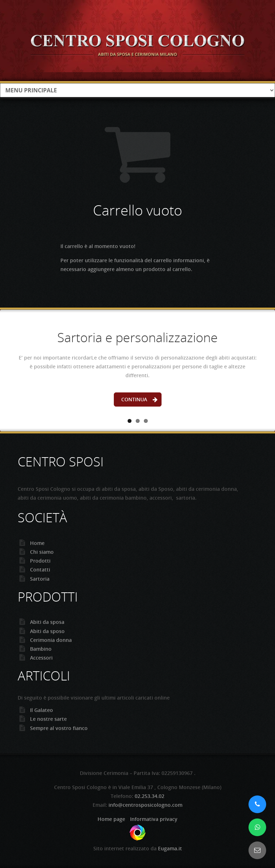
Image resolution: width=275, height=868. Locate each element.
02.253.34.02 (150, 796)
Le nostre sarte (48, 719)
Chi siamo (42, 552)
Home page (111, 819)
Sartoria (40, 579)
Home (37, 543)
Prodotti (40, 561)
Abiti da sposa (47, 622)
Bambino (41, 649)
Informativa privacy (154, 819)
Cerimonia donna (51, 640)
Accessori (41, 658)
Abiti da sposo (47, 631)
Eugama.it (170, 848)
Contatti (40, 570)
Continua (134, 399)
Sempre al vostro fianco (59, 728)
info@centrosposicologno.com (145, 805)
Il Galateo (42, 710)
